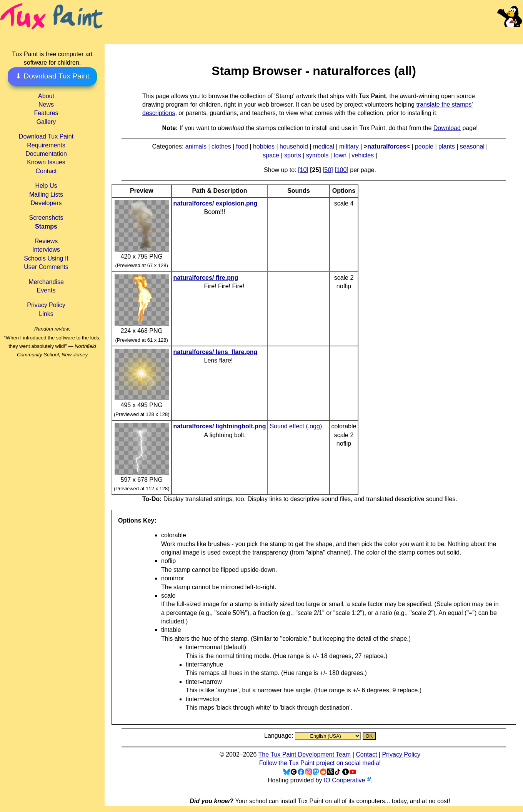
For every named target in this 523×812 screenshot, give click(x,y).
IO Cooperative (345, 780)
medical (324, 146)
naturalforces (387, 146)
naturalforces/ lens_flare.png (216, 352)
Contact (46, 171)
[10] (303, 170)
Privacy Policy (46, 305)
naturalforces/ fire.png (206, 278)
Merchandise (46, 282)
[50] (328, 170)
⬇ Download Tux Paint (52, 76)
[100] (341, 170)
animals (196, 146)
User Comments (46, 267)
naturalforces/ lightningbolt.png (220, 426)
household (294, 146)
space (271, 155)
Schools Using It (46, 258)
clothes (221, 146)
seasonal (472, 146)
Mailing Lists (46, 195)
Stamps (46, 226)
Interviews (46, 250)
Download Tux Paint (46, 136)
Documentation (46, 154)
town (340, 155)
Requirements (46, 145)
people (424, 146)
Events (46, 290)
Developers (46, 203)
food (242, 146)
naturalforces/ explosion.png (216, 203)
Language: (280, 736)
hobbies (264, 146)
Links (46, 314)
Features (46, 113)
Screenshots (46, 218)
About (46, 96)
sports (293, 155)
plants (447, 146)
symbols (317, 155)
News (46, 104)
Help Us (46, 186)
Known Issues (46, 162)
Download (447, 128)
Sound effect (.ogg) (296, 426)
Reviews (46, 241)
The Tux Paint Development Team (304, 754)
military (349, 146)
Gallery (46, 122)
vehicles (363, 155)
